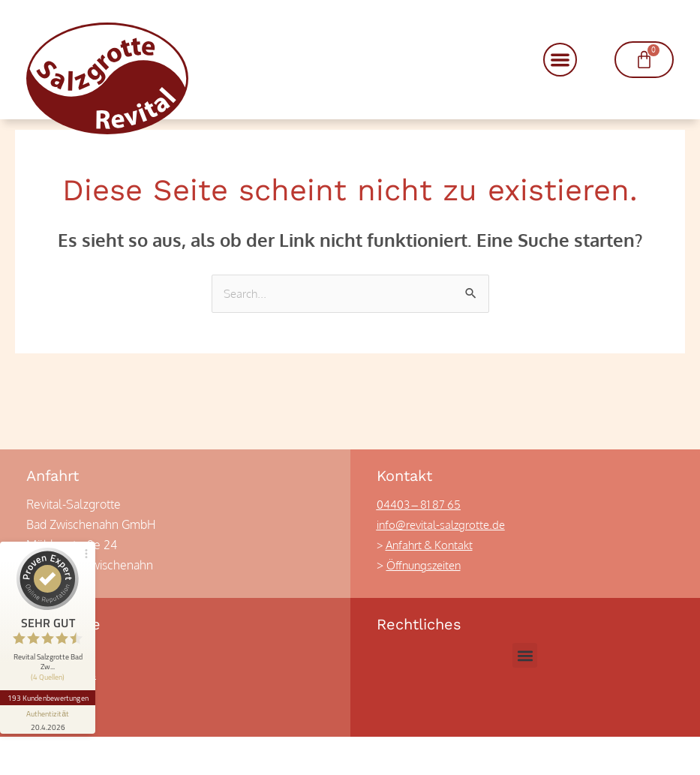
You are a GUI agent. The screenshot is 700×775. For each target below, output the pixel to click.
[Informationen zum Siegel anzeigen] (51, 671)
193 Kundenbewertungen (51, 649)
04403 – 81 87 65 (422, 542)
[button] (560, 60)
